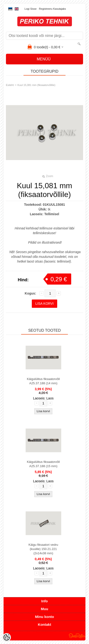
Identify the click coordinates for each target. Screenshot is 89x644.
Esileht (10, 85)
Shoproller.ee (77, 636)
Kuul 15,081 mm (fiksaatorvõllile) (37, 85)
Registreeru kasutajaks (52, 9)
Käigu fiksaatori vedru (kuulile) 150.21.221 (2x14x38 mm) (43, 549)
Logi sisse (30, 9)
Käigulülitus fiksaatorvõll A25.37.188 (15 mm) (43, 464)
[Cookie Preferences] (7, 637)
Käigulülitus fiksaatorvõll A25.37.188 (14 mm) (43, 381)
